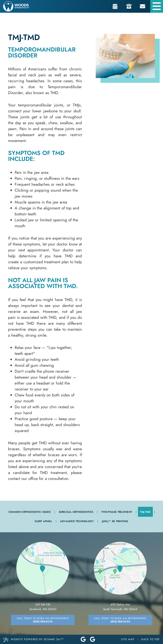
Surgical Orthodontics (76, 512)
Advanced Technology (77, 521)
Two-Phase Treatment (117, 512)
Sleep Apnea (43, 521)
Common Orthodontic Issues (30, 512)
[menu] (157, 6)
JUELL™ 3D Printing (115, 521)
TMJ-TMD (145, 512)
